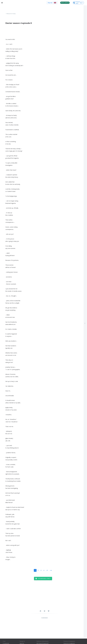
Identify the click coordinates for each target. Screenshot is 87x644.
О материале (45, 618)
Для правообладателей (42, 643)
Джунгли (22, 643)
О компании (6, 643)
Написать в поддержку (69, 643)
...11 (47, 570)
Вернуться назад (10, 14)
